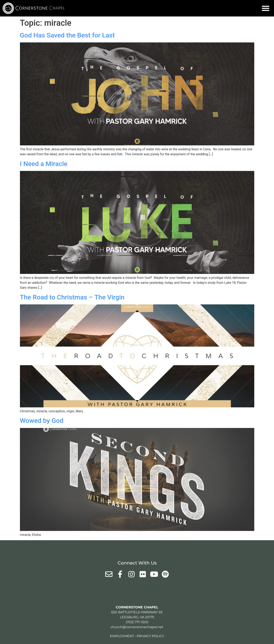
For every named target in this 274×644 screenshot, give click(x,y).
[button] (266, 8)
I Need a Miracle (44, 164)
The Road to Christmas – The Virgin (72, 297)
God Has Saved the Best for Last (67, 35)
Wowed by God (42, 421)
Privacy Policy (150, 636)
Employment (122, 636)
